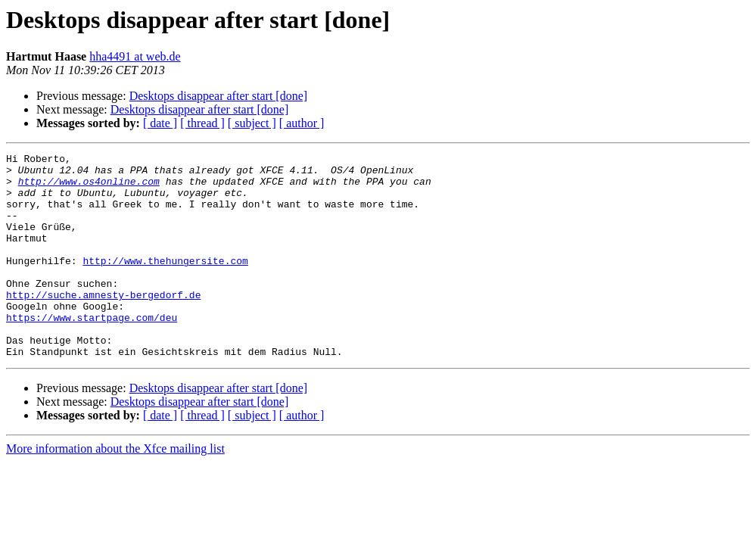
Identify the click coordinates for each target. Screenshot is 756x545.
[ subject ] (252, 123)
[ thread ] (202, 123)
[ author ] (302, 123)
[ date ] (160, 123)
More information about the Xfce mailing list (115, 489)
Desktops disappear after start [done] (218, 96)
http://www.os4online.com (89, 188)
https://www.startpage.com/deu (92, 351)
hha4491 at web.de (135, 56)
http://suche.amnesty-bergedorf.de (103, 324)
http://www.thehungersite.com (165, 283)
